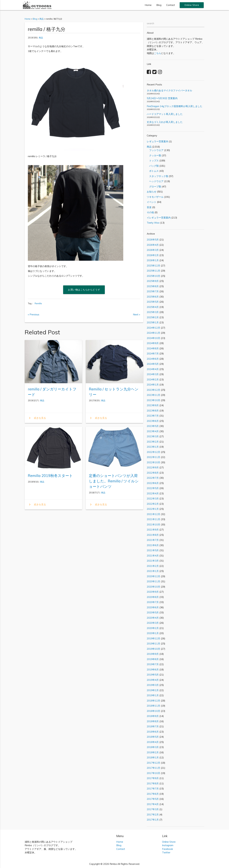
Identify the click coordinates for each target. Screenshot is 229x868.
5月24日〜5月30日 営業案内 (162, 98)
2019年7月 (153, 664)
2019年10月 (153, 649)
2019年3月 (153, 685)
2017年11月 (153, 768)
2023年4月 (153, 431)
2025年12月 (153, 266)
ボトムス (153, 171)
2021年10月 (153, 525)
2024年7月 (153, 354)
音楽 (149, 207)
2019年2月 (153, 690)
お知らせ (152, 192)
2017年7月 (153, 789)
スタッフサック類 (158, 176)
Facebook (167, 849)
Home (148, 5)
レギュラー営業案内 (158, 141)
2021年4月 (153, 556)
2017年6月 (153, 794)
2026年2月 (153, 255)
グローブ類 (154, 187)
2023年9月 (153, 405)
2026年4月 (153, 245)
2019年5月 (153, 675)
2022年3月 (153, 499)
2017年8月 (153, 783)
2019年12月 (153, 638)
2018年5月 (153, 737)
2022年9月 (153, 467)
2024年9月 (153, 343)
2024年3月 (153, 374)
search (150, 23)
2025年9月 (153, 281)
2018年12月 (153, 701)
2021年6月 (153, 545)
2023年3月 (153, 436)
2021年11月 (153, 519)
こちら (158, 53)
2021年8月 (153, 535)
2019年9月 (153, 654)
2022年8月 (153, 473)
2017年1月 (153, 820)
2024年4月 (153, 369)
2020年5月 (153, 612)
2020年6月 (153, 607)
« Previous (34, 314)
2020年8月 (153, 597)
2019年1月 (153, 695)
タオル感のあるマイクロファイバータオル (169, 90)
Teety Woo (153, 223)
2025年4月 (153, 307)
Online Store (192, 5)
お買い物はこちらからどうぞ (84, 290)
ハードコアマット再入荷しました (165, 114)
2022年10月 (153, 462)
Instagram (168, 845)
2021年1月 (153, 571)
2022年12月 (153, 452)
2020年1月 (153, 633)
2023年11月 (153, 395)
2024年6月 (153, 359)
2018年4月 (153, 742)
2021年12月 (153, 514)
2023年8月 (153, 411)
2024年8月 (153, 348)
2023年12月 (153, 390)
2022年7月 (153, 478)
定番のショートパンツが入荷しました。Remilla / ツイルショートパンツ (114, 481)
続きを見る (37, 418)
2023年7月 (153, 416)
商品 (41, 38)
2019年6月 (153, 670)
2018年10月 (153, 711)
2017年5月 (153, 799)
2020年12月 (153, 576)
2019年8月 (153, 659)
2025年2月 (153, 317)
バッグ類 (153, 166)
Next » (137, 314)
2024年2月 (153, 380)
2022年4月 (153, 493)
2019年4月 (153, 680)
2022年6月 (153, 483)
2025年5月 (153, 302)
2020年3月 (153, 623)
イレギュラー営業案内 (159, 218)
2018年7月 (153, 726)
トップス (153, 161)
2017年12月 (153, 763)
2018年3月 (153, 747)
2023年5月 (153, 426)
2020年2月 (153, 628)
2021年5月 (153, 550)
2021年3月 (153, 561)
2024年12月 (153, 328)
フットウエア (155, 150)
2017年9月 (153, 778)
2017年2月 (153, 815)
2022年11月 (153, 457)
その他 (150, 212)
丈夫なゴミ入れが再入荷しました (165, 122)
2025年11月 (153, 271)
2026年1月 (153, 260)
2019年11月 (153, 644)
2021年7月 (153, 540)
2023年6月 (153, 421)
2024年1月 (153, 385)
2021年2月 (153, 566)
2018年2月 (153, 752)
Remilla (38, 303)
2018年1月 (153, 757)
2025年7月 (153, 291)
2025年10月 (153, 276)
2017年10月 (153, 773)
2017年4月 (153, 804)
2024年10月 (153, 338)
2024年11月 (153, 333)
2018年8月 (153, 721)
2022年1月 (153, 509)
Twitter (166, 852)
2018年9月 (153, 716)
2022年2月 (153, 504)
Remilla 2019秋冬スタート (50, 476)
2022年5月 (153, 488)
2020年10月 (153, 587)
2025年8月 (153, 286)
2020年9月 (153, 592)
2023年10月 (153, 400)
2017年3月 (153, 809)
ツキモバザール (155, 197)
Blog (159, 5)
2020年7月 (153, 602)
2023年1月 (153, 447)
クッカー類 (154, 155)
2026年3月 (153, 250)
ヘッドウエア (155, 181)
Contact (171, 5)
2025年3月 (153, 312)
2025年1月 (153, 322)
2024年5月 (153, 364)
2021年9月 (153, 530)
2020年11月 (153, 581)
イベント (152, 202)
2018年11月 (153, 706)
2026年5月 (153, 240)
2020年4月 (153, 618)
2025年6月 (153, 297)
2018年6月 (153, 732)
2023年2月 (153, 442)
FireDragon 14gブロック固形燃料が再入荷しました (175, 106)
